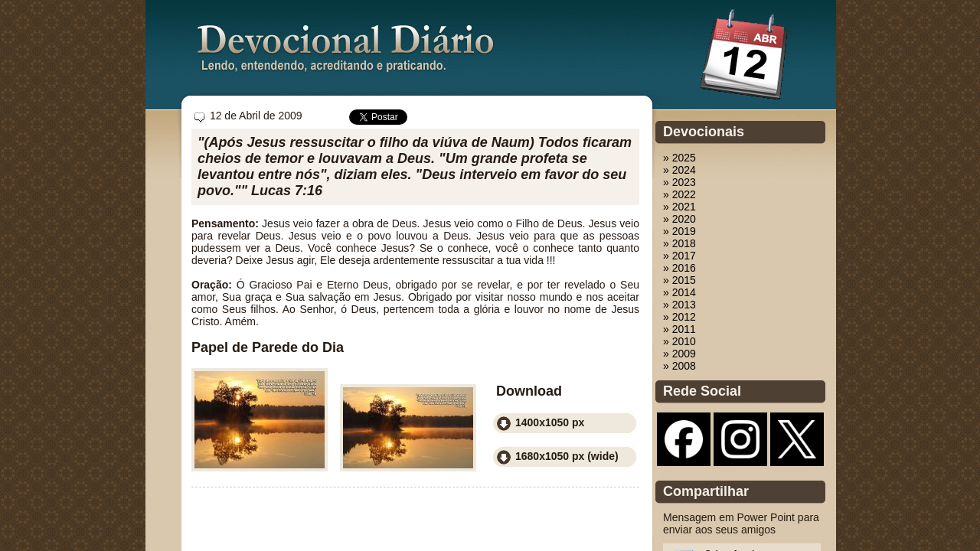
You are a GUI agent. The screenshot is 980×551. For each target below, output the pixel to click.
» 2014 (679, 292)
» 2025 (679, 158)
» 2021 (679, 207)
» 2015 (679, 280)
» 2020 (679, 219)
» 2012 (679, 317)
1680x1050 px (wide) (567, 456)
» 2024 (679, 170)
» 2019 (679, 231)
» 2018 (679, 243)
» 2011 (679, 329)
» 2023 (679, 182)
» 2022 (679, 194)
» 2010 (679, 341)
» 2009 (679, 354)
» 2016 (679, 268)
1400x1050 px (550, 422)
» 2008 (679, 366)
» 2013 (679, 305)
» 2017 (679, 256)
